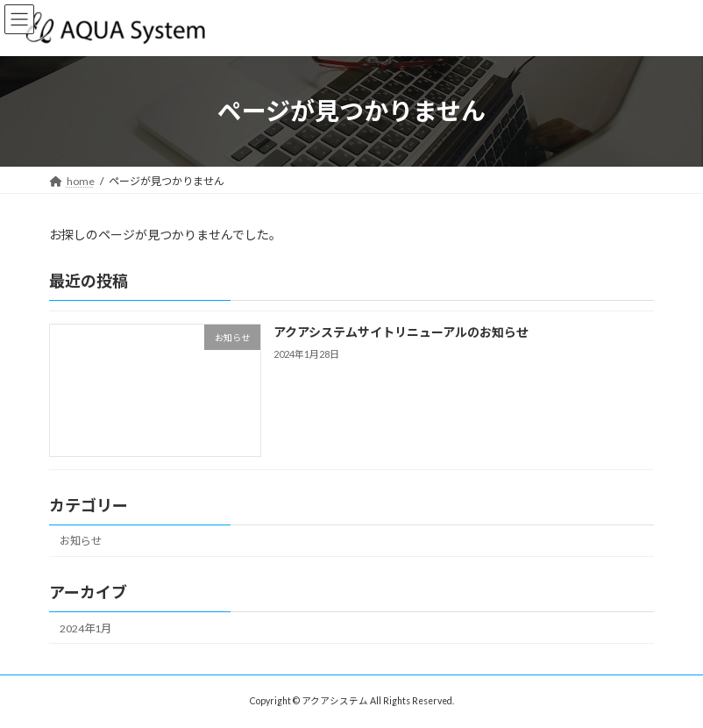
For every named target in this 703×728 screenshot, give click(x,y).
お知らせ (81, 541)
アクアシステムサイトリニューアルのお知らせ (401, 332)
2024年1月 (85, 628)
